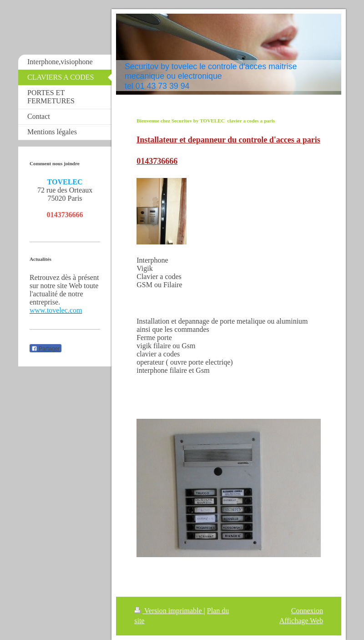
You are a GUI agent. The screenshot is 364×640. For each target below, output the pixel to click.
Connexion (307, 611)
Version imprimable (169, 611)
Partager (45, 349)
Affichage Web (301, 621)
